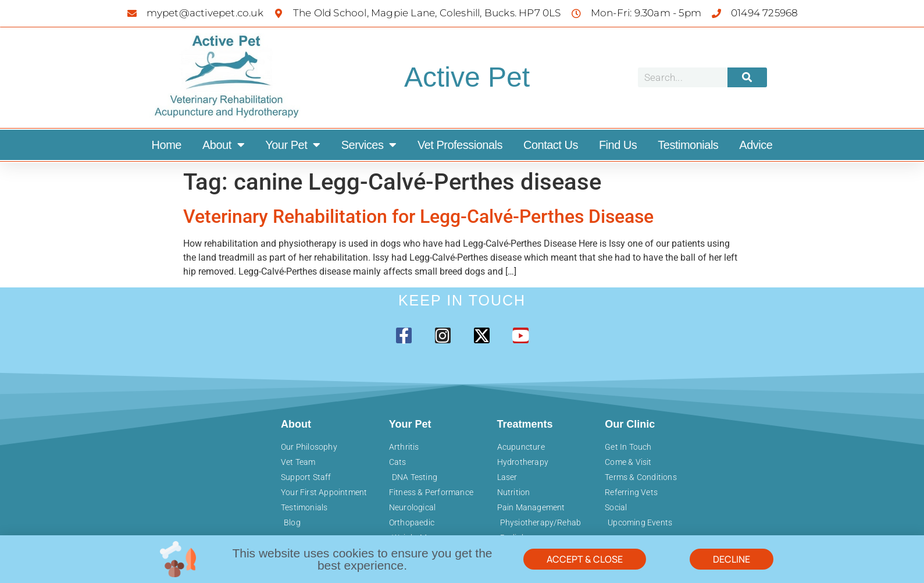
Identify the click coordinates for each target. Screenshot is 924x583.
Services (369, 145)
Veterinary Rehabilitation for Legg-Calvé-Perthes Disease (418, 216)
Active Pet (467, 77)
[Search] (747, 77)
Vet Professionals (460, 145)
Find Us (618, 145)
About (223, 145)
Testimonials (688, 145)
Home (167, 145)
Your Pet (293, 145)
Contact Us (551, 145)
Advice (756, 145)
